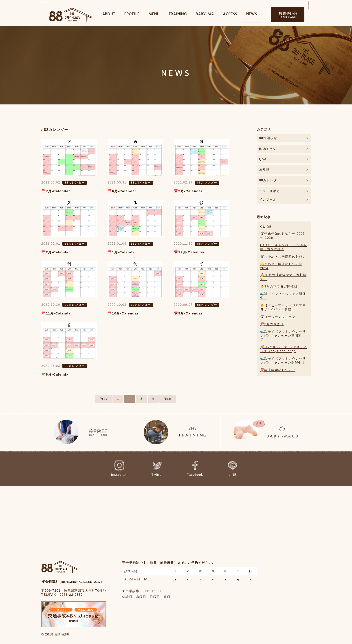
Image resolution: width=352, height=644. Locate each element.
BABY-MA (205, 15)
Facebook (194, 469)
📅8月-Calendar (56, 374)
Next (168, 399)
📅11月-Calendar (57, 313)
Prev (103, 399)
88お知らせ (268, 138)
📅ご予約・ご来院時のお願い (283, 257)
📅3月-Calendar (188, 191)
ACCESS (230, 15)
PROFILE (132, 15)
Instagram (130, 469)
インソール (268, 199)
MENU (154, 15)
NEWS (252, 15)
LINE (225, 469)
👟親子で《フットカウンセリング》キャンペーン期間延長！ (283, 336)
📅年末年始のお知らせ (278, 370)
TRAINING (178, 15)
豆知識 (264, 169)
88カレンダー (75, 183)
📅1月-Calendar (122, 252)
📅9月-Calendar (188, 313)
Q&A (263, 159)
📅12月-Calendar (189, 252)
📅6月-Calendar (122, 191)
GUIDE (266, 227)
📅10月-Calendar (123, 313)
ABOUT (109, 15)
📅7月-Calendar (56, 191)
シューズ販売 (269, 191)
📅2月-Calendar (56, 252)
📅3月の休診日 (272, 324)
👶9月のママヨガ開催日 (279, 286)
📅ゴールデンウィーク (278, 317)
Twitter (162, 469)
